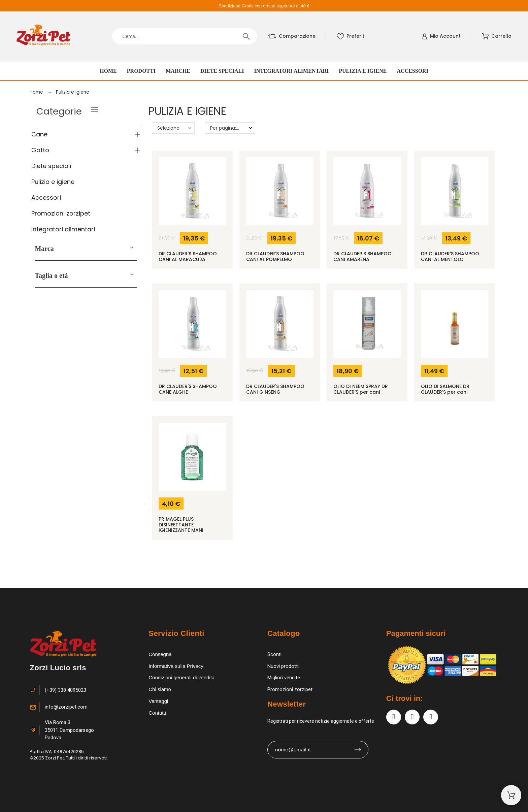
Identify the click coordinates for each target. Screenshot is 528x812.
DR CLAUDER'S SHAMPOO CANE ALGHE (188, 389)
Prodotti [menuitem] (141, 71)
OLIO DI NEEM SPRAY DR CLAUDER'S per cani (361, 389)
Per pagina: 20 (227, 128)
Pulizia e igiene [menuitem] (363, 71)
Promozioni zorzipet (61, 213)
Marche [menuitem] (178, 71)
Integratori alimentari (63, 229)
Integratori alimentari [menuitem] (291, 71)
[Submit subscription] (358, 750)
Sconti (274, 654)
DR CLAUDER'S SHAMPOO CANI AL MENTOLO (450, 256)
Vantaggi (158, 701)
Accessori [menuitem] (413, 71)
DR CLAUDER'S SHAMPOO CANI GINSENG (275, 389)
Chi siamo (160, 689)
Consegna (160, 654)
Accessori (46, 198)
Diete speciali (51, 166)
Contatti (157, 713)
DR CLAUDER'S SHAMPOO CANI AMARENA (362, 256)
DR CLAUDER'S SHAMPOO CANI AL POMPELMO (275, 256)
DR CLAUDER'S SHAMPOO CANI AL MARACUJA (188, 256)
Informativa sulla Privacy (176, 666)
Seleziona (168, 128)
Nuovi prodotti (283, 666)
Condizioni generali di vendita (181, 677)
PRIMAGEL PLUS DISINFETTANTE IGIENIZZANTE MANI (181, 525)
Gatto (40, 150)
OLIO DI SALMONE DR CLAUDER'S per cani (445, 389)
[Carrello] (511, 795)
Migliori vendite (284, 678)
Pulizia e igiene (53, 182)
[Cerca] (185, 36)
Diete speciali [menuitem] (222, 71)
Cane (39, 134)
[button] (132, 249)
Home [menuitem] (108, 71)
